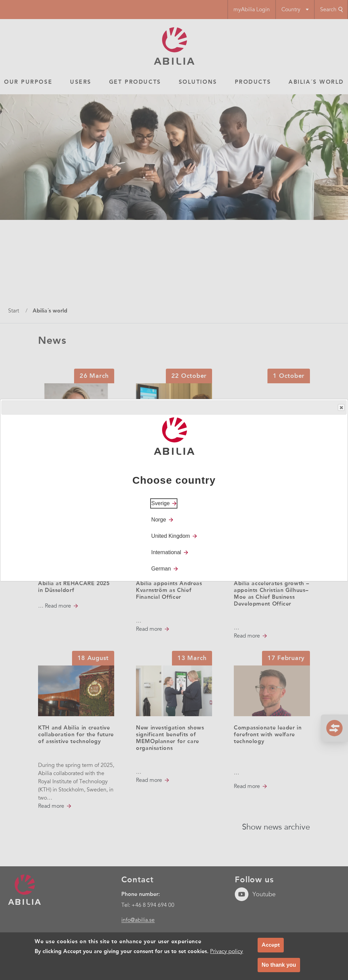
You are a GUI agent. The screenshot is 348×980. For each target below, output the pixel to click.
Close (341, 408)
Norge (159, 520)
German (161, 569)
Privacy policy (227, 951)
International (166, 552)
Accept (271, 945)
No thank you (279, 965)
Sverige (160, 503)
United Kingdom (171, 536)
